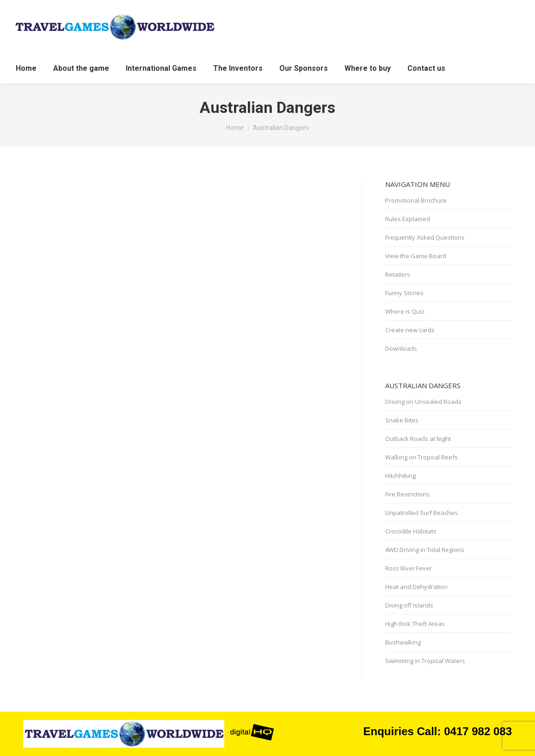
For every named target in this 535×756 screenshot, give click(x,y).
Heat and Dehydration (416, 587)
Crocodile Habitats (411, 531)
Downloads (401, 348)
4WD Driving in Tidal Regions (425, 550)
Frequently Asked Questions (425, 237)
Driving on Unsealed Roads (423, 402)
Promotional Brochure (416, 200)
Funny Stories (404, 293)
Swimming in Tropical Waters (425, 661)
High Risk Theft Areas (415, 624)
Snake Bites (402, 420)
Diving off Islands (409, 605)
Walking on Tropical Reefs (421, 457)
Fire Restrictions (407, 494)
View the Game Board (416, 256)
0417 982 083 (478, 731)
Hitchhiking (400, 476)
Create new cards (410, 330)
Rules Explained (408, 219)
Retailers (398, 274)
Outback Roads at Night (418, 439)
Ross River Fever (409, 568)
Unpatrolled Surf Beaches (421, 513)
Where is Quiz (405, 311)
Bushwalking (403, 642)
